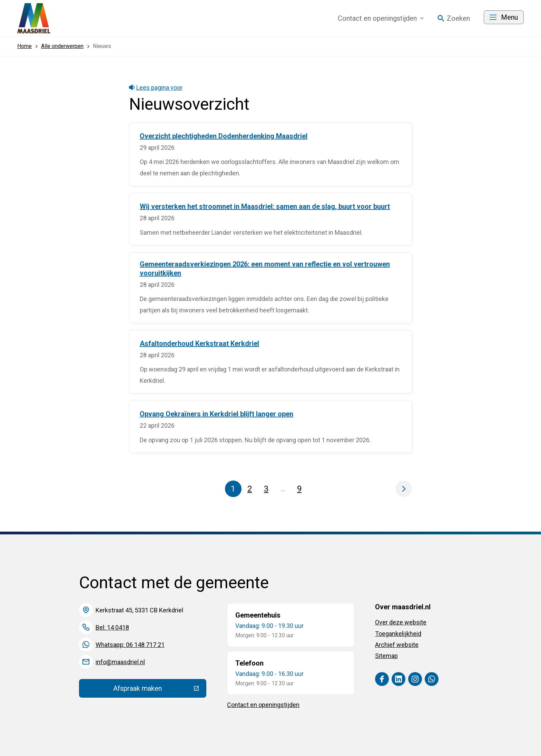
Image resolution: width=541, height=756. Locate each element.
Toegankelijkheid (398, 634)
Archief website (397, 645)
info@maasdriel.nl (120, 662)
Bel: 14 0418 (112, 627)
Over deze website (401, 622)
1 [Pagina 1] (233, 489)
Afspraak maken (160, 690)
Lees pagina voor (156, 88)
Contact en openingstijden (263, 705)
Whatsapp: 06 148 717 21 (130, 645)
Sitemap (386, 656)
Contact (381, 18)
